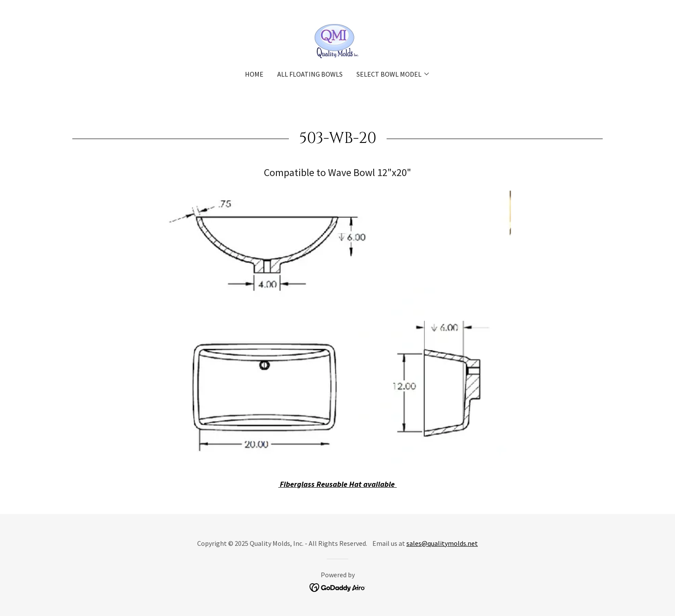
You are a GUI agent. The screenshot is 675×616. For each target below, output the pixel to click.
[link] (337, 40)
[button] (393, 74)
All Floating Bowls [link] (310, 74)
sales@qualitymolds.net (442, 543)
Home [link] (254, 74)
